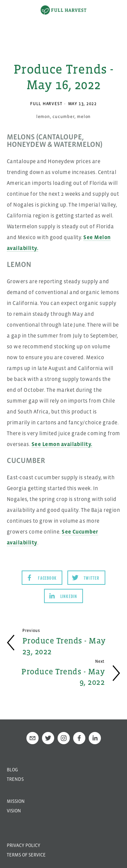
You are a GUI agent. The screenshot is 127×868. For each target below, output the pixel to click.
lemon (43, 117)
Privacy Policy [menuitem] (24, 845)
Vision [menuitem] (14, 811)
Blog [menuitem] (12, 770)
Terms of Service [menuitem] (26, 855)
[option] (63, 25)
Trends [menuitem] (15, 779)
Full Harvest (46, 104)
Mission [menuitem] (16, 801)
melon (84, 117)
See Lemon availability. (62, 444)
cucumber (63, 117)
